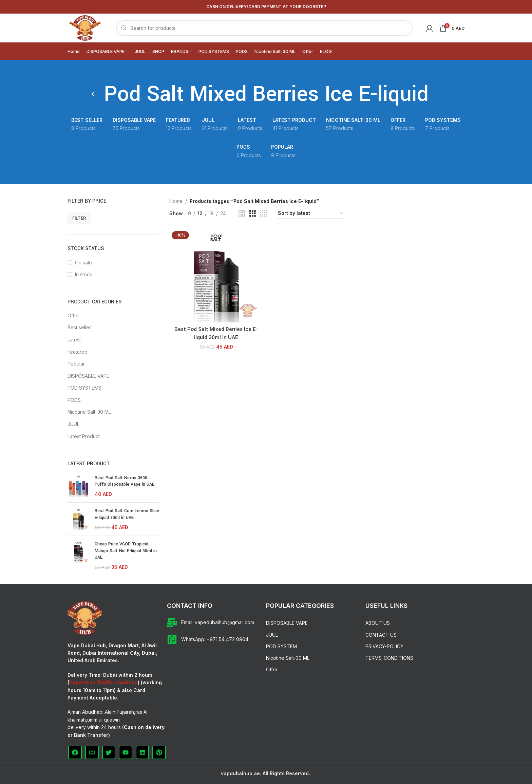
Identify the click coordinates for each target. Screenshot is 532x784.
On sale (83, 263)
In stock (84, 274)
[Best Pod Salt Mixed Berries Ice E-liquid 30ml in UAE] (216, 276)
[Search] (264, 28)
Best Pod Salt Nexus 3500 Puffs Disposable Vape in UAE (125, 481)
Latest (74, 340)
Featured (78, 352)
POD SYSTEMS (84, 388)
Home (176, 201)
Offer (73, 315)
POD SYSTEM (281, 646)
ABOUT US (378, 623)
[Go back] (95, 94)
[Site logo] (85, 27)
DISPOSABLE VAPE (88, 376)
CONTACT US (381, 635)
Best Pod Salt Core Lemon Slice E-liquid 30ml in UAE (127, 514)
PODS (74, 400)
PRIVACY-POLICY (384, 646)
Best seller (79, 327)
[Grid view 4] (263, 214)
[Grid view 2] (242, 214)
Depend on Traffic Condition (103, 682)
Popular (76, 364)
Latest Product (84, 436)
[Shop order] (311, 214)
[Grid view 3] (253, 214)
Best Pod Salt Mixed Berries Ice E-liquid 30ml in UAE (216, 333)
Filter (79, 218)
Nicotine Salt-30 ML (89, 412)
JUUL (73, 424)
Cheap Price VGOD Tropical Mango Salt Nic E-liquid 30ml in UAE (126, 551)
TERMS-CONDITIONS (389, 658)
